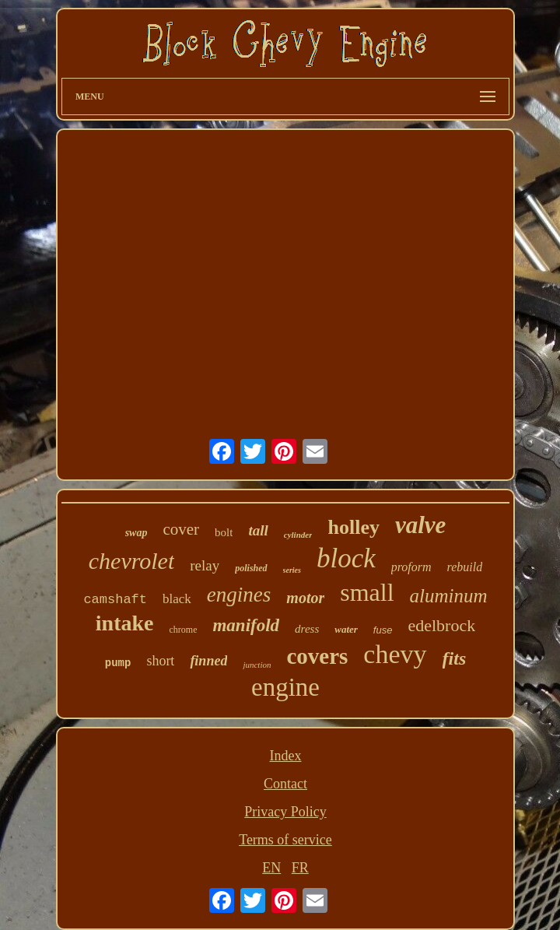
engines (239, 595)
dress (307, 629)
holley (353, 527)
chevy (395, 654)
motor (305, 598)
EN (271, 868)
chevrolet (132, 561)
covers (317, 656)
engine (285, 687)
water (346, 629)
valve (420, 525)
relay (205, 565)
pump (118, 663)
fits (455, 658)
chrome (184, 630)
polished (251, 568)
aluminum (449, 596)
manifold (246, 625)
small (367, 592)
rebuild (465, 567)
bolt (224, 532)
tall (258, 530)
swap (136, 533)
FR (300, 868)
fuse (383, 630)
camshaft (115, 600)
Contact (285, 784)
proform (411, 567)
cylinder (298, 535)
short (160, 661)
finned (208, 661)
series (292, 570)
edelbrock (441, 625)
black (177, 599)
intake (125, 623)
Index (286, 756)
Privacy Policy (285, 812)
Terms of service (285, 840)
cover (181, 529)
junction (257, 665)
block (346, 558)
